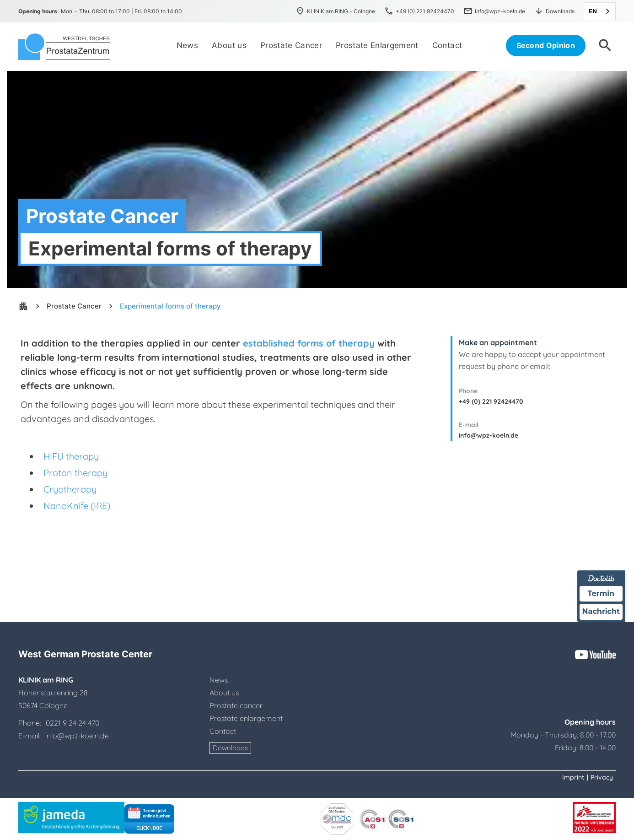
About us (224, 693)
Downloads (230, 748)
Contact (223, 731)
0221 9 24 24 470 (73, 723)
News (219, 680)
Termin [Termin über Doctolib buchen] (601, 593)
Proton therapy (75, 473)
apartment (23, 306)
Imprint (573, 777)
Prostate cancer (236, 705)
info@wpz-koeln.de (489, 435)
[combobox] (600, 11)
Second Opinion (546, 45)
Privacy (602, 777)
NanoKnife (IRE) (77, 506)
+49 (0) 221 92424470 (491, 401)
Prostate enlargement (246, 718)
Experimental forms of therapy (170, 306)
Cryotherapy (70, 489)
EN (593, 11)
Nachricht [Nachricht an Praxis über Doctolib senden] (601, 611)
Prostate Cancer (74, 306)
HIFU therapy (71, 456)
